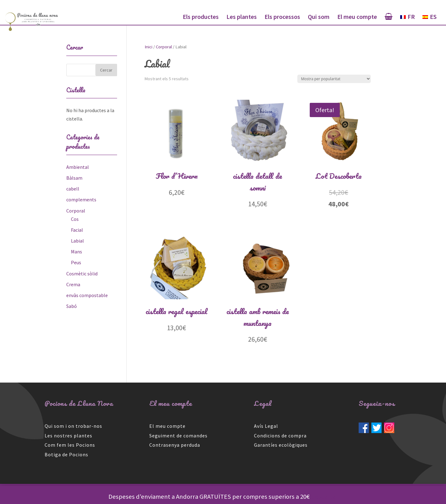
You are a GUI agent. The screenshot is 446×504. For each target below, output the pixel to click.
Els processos (282, 18)
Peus (76, 262)
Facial (77, 230)
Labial (77, 241)
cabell (73, 189)
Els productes (201, 18)
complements (81, 199)
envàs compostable (87, 295)
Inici (149, 47)
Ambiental (78, 167)
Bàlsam (74, 178)
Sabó (72, 306)
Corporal (164, 47)
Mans (77, 252)
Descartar (324, 497)
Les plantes (242, 18)
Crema (73, 284)
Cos (75, 219)
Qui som (319, 18)
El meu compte (357, 18)
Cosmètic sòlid (82, 274)
